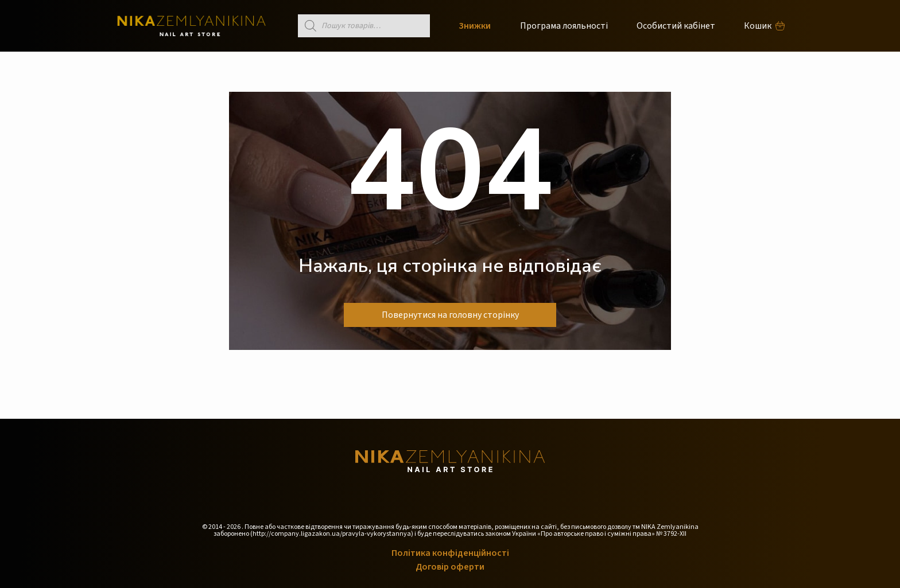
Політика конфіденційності (450, 553)
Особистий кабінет (676, 26)
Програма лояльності (564, 26)
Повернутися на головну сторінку (450, 315)
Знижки (475, 26)
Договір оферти (450, 567)
